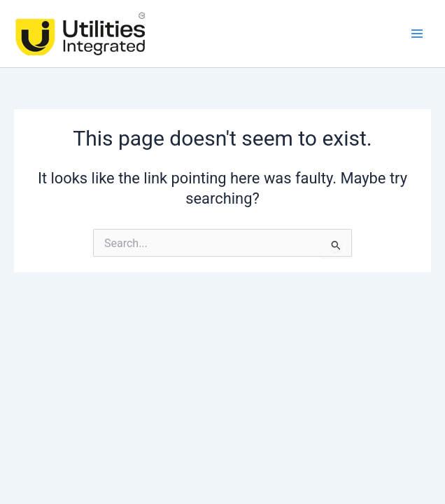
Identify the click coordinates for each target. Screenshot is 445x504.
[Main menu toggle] (417, 34)
